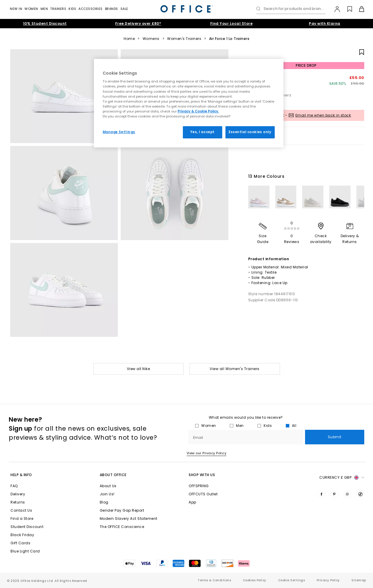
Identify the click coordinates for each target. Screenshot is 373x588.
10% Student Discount (45, 23)
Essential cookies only (250, 132)
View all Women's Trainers (235, 369)
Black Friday (22, 535)
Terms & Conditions (214, 580)
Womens (151, 39)
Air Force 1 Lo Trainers (229, 39)
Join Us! (107, 494)
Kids (72, 9)
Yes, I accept (202, 132)
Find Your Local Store (232, 23)
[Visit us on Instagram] (347, 494)
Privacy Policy (328, 580)
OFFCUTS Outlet (203, 494)
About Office (113, 475)
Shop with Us (202, 475)
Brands (112, 9)
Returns (18, 502)
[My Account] (334, 9)
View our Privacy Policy (207, 453)
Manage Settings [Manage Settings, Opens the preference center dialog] (119, 132)
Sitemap (359, 580)
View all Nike (139, 369)
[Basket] (358, 9)
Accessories (91, 9)
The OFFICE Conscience (122, 527)
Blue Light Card (25, 551)
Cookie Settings (292, 580)
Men (44, 9)
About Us (108, 486)
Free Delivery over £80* (138, 23)
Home (129, 39)
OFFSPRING (199, 486)
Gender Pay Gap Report (122, 510)
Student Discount (27, 527)
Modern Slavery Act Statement (129, 519)
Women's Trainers (184, 39)
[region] (189, 103)
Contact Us (21, 510)
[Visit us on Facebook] (321, 494)
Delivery (18, 494)
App (192, 502)
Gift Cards (20, 543)
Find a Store (22, 519)
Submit (335, 437)
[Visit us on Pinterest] (335, 494)
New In (16, 9)
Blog (104, 502)
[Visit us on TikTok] (360, 494)
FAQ (14, 486)
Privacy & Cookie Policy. (198, 111)
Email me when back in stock (323, 115)
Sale (124, 9)
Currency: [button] (342, 478)
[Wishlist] (346, 9)
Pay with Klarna (325, 23)
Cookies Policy (255, 580)
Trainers (58, 9)
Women (31, 9)
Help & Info (21, 475)
